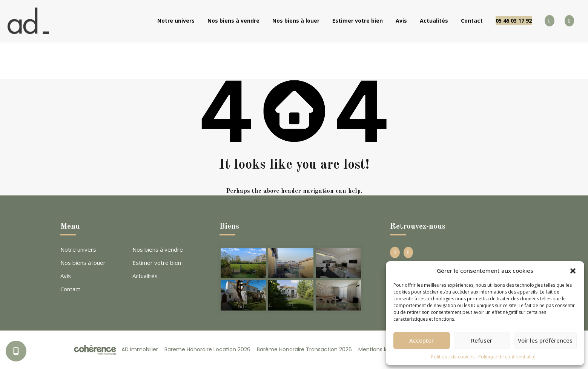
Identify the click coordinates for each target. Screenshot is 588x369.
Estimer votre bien (358, 21)
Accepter (421, 340)
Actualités (434, 21)
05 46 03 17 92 (514, 21)
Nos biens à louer (296, 21)
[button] (573, 271)
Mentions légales (380, 349)
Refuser (482, 340)
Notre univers (176, 21)
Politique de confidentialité (507, 357)
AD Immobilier (140, 349)
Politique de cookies (453, 357)
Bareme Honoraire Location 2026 (207, 349)
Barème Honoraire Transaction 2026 (304, 349)
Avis (401, 21)
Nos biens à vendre (233, 21)
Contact (472, 21)
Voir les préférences (545, 340)
